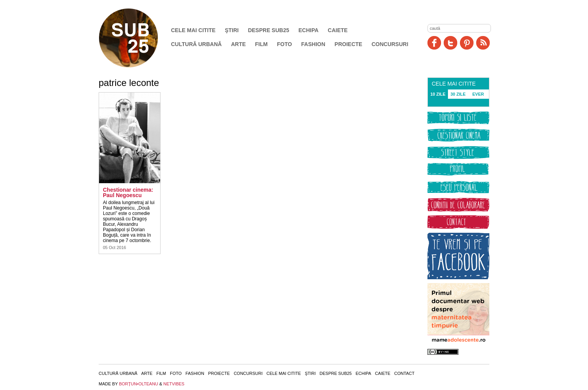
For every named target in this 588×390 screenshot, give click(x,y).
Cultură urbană (196, 44)
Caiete (338, 30)
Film (261, 44)
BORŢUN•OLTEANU (138, 384)
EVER (478, 94)
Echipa (309, 30)
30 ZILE (458, 94)
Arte (238, 44)
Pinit (467, 43)
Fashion (313, 44)
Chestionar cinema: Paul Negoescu (128, 192)
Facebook (434, 43)
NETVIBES (174, 384)
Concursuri (390, 44)
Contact (404, 373)
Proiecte (349, 44)
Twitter (450, 43)
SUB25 (137, 38)
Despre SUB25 (269, 30)
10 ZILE (438, 94)
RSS (483, 43)
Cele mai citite (193, 30)
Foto (285, 44)
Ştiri (232, 30)
